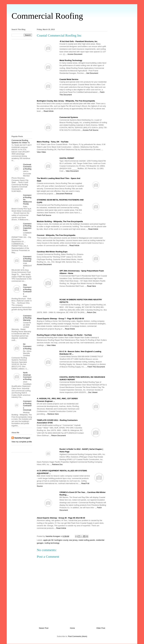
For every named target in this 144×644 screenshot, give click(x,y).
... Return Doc (91, 312)
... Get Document (91, 73)
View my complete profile (22, 442)
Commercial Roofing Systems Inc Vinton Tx (21, 141)
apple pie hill (48, 540)
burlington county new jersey (66, 540)
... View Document (71, 171)
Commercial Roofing (47, 16)
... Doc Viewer (92, 392)
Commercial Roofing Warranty (27, 318)
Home (72, 628)
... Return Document (58, 435)
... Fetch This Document (95, 367)
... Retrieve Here (52, 414)
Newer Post (44, 628)
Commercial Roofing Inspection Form (27, 227)
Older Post (101, 628)
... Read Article (48, 111)
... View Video (50, 345)
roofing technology (52, 543)
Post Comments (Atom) (78, 636)
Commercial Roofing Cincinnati (27, 259)
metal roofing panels (87, 540)
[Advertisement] (72, 24)
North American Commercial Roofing (27, 376)
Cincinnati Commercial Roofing (27, 167)
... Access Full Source (90, 130)
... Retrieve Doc (56, 464)
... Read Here (90, 286)
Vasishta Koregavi (22, 438)
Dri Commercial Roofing (27, 346)
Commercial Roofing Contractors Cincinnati (27, 406)
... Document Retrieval (63, 194)
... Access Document (74, 54)
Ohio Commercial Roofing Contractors (27, 289)
